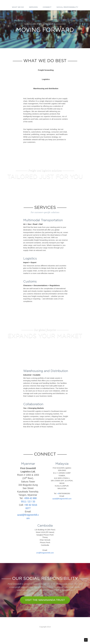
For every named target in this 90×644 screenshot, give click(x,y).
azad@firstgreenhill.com (62, 499)
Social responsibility (67, 7)
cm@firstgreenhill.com (45, 553)
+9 (58, 493)
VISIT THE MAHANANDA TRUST (45, 600)
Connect (47, 7)
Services (33, 7)
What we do (18, 7)
